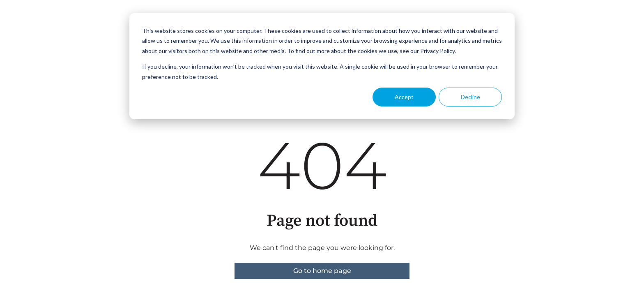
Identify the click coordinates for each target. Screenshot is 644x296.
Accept (404, 97)
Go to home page (322, 271)
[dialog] (322, 66)
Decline (470, 97)
